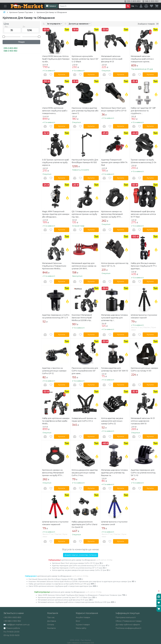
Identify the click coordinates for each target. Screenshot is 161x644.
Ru (137, 6)
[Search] (92, 6)
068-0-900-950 (151, 1)
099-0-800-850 (133, 1)
